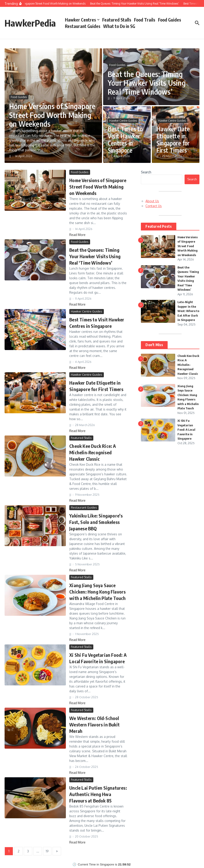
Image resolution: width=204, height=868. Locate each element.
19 (47, 851)
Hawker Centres (82, 20)
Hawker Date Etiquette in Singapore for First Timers (173, 140)
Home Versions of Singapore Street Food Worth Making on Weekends (52, 115)
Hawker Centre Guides (123, 121)
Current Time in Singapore (96, 864)
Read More (77, 235)
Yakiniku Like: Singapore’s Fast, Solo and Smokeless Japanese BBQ (96, 522)
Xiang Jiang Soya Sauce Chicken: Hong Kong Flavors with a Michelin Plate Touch (97, 592)
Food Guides (170, 20)
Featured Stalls (117, 20)
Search (146, 172)
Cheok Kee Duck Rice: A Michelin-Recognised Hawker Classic (93, 452)
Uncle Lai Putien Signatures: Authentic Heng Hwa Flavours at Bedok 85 (98, 794)
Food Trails (145, 20)
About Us (152, 201)
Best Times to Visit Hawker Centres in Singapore (125, 140)
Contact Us (154, 206)
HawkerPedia (30, 23)
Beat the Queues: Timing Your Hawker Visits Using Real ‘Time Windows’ (147, 83)
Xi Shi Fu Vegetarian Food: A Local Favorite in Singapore (186, 430)
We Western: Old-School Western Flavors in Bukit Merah (94, 724)
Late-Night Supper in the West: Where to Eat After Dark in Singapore (188, 311)
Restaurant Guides (83, 26)
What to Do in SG (119, 26)
